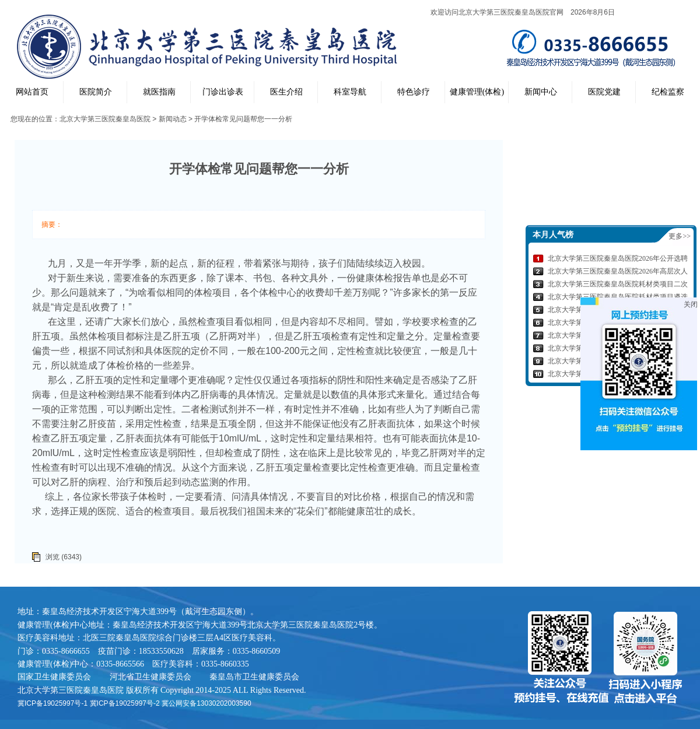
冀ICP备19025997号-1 (52, 703)
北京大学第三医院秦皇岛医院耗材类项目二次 (618, 284)
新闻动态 (173, 119)
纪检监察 (668, 92)
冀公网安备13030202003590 (206, 703)
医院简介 (96, 92)
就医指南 (159, 92)
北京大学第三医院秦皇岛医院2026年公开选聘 (618, 258)
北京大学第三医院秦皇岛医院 (105, 119)
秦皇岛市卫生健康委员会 (254, 677)
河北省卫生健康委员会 (150, 677)
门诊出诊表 (223, 92)
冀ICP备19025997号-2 (125, 703)
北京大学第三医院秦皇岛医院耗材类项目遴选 (618, 297)
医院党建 (604, 92)
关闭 (691, 304)
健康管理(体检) (477, 92)
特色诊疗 (414, 92)
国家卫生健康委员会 (54, 677)
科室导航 (350, 92)
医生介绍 (286, 92)
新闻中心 (541, 92)
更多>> (680, 236)
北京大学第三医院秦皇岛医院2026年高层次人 (618, 271)
